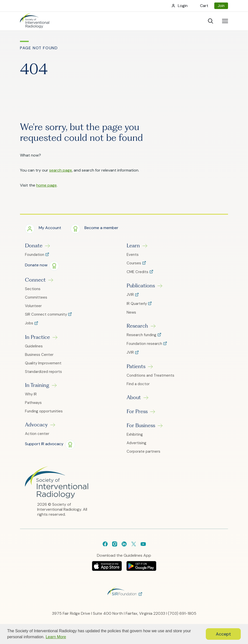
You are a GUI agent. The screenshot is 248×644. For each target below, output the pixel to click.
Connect (35, 280)
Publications (141, 286)
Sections (33, 289)
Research (137, 326)
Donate (34, 246)
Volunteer (33, 306)
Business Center (39, 355)
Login (183, 6)
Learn (133, 246)
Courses (134, 263)
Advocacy (36, 425)
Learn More (56, 637)
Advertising (136, 443)
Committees (36, 297)
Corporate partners (143, 451)
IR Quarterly (137, 304)
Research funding (142, 335)
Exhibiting (135, 434)
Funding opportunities (44, 411)
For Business (141, 425)
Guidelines (34, 346)
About (134, 397)
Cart (204, 6)
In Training (37, 385)
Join (221, 6)
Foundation (35, 255)
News (131, 312)
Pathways (33, 403)
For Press (137, 411)
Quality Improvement (43, 363)
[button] (43, 228)
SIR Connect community (46, 314)
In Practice (37, 337)
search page (61, 170)
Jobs (30, 323)
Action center (37, 434)
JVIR (131, 295)
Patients (136, 366)
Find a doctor (138, 384)
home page (46, 185)
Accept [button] (223, 634)
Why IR (31, 394)
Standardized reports (43, 372)
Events (133, 255)
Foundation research (145, 344)
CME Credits (138, 272)
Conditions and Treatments (150, 375)
